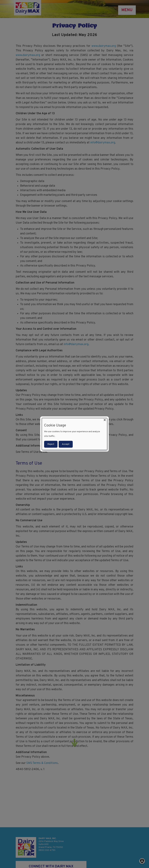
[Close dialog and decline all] (105, 420)
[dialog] (74, 434)
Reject (51, 444)
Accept (66, 444)
